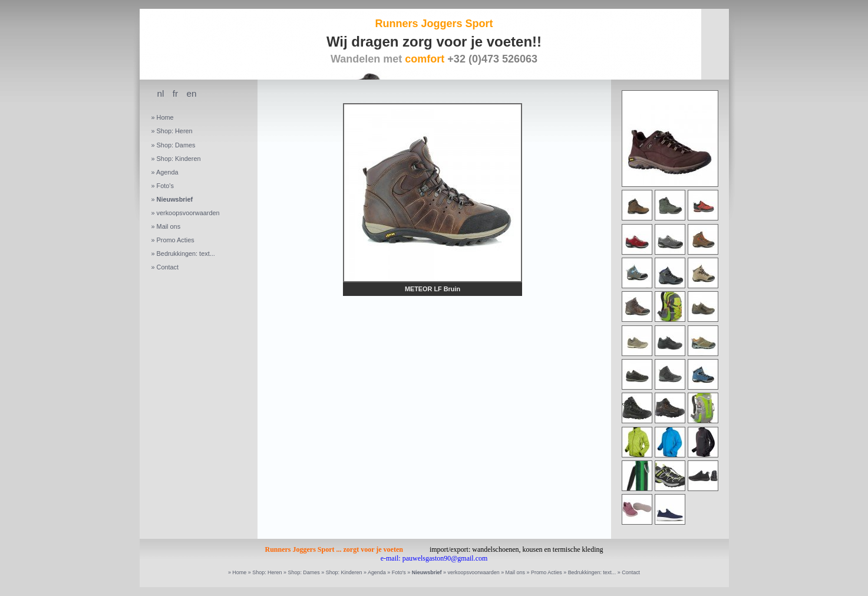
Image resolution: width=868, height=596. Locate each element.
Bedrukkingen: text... (186, 253)
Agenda (167, 172)
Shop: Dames (176, 145)
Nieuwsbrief (175, 199)
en (191, 93)
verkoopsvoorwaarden (188, 213)
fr (175, 93)
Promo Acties (176, 240)
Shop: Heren (175, 131)
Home (165, 117)
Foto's (165, 186)
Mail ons (169, 226)
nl (161, 93)
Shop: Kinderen (179, 159)
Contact (168, 267)
